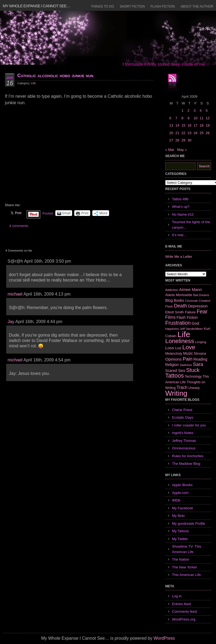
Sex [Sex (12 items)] (182, 370)
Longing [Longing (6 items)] (201, 342)
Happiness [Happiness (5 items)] (172, 329)
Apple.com (180, 493)
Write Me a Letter (179, 257)
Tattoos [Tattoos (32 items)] (175, 376)
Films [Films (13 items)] (170, 317)
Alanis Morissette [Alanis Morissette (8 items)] (179, 295)
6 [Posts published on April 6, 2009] (170, 118)
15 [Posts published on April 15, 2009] (183, 125)
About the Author (197, 6)
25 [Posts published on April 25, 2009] (201, 133)
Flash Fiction (163, 6)
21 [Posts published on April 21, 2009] (177, 133)
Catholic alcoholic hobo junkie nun (55, 76)
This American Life (186, 575)
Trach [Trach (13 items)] (182, 387)
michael (15, 294)
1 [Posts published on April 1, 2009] (182, 111)
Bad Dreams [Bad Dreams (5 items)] (201, 295)
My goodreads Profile (189, 523)
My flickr (178, 516)
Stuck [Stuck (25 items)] (193, 370)
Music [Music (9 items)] (188, 353)
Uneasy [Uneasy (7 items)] (194, 388)
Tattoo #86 (180, 199)
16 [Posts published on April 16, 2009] (189, 125)
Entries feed (181, 604)
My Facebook (183, 508)
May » (182, 150)
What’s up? (181, 207)
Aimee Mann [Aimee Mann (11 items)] (191, 289)
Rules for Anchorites (188, 456)
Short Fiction (132, 6)
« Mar (170, 150)
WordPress (164, 638)
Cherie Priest (182, 410)
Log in (177, 596)
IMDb (176, 500)
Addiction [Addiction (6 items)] (172, 290)
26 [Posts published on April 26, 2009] (208, 133)
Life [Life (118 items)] (184, 334)
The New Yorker (185, 567)
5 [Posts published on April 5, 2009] (207, 111)
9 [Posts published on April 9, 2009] (188, 118)
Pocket (48, 213)
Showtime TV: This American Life (187, 549)
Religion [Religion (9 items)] (172, 365)
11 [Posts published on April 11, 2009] (201, 118)
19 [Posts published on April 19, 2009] (208, 125)
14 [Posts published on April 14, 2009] (177, 125)
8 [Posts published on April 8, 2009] (182, 118)
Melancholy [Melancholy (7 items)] (174, 354)
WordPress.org (184, 619)
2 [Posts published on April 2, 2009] (188, 111)
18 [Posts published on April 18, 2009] (201, 125)
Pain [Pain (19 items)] (187, 359)
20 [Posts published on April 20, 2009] (171, 133)
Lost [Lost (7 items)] (178, 348)
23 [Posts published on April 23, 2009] (189, 133)
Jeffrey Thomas (184, 441)
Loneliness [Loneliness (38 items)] (180, 341)
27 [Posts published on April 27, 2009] (171, 140)
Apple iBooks (182, 485)
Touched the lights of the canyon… (191, 225)
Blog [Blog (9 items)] (169, 300)
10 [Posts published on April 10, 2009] (195, 118)
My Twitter (180, 539)
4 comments (19, 226)
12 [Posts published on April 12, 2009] (208, 118)
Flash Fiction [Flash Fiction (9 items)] (187, 317)
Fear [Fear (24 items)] (202, 311)
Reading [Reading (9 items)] (200, 359)
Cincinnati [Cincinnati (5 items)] (191, 301)
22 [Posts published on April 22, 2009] (183, 133)
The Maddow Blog (186, 464)
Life (33, 83)
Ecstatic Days (183, 417)
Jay (11, 322)
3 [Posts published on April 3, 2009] (195, 111)
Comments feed (184, 611)
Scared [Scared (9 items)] (171, 371)
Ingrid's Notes (183, 433)
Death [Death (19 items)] (180, 306)
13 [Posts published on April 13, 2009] (171, 125)
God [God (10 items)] (195, 323)
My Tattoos (180, 531)
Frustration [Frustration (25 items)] (178, 323)
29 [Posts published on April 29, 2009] (183, 140)
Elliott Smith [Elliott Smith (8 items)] (175, 312)
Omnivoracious (184, 448)
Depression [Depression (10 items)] (198, 306)
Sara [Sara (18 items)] (198, 364)
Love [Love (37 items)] (189, 347)
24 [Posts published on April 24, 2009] (195, 133)
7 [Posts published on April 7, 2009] (176, 118)
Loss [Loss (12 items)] (170, 348)
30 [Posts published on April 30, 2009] (189, 140)
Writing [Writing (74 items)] (176, 393)
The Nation (181, 559)
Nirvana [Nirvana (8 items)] (200, 353)
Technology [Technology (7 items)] (193, 377)
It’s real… (179, 235)
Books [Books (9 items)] (179, 300)
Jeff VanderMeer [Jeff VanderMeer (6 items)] (191, 329)
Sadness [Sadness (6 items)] (186, 365)
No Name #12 (183, 214)
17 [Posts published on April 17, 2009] (195, 125)
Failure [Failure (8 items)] (190, 312)
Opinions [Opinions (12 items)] (173, 359)
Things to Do (102, 6)
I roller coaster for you (189, 425)
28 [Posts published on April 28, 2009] (177, 140)
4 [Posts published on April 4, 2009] (200, 111)
